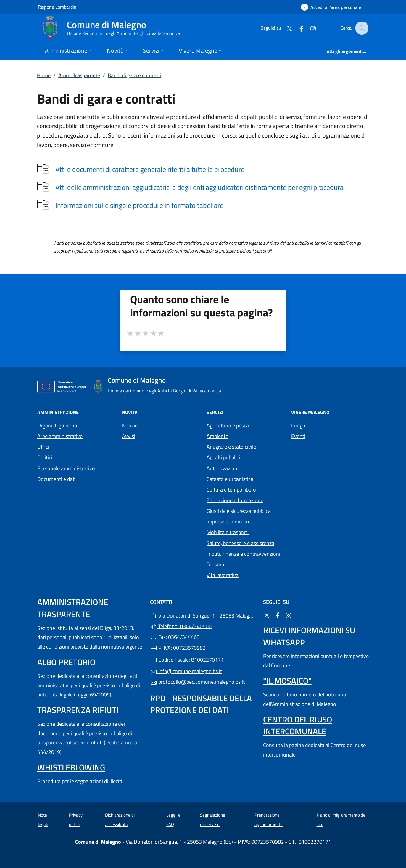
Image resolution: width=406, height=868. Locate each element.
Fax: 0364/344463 (175, 637)
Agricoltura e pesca (228, 425)
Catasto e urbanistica (230, 479)
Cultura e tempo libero (231, 490)
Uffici (43, 447)
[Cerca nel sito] (361, 28)
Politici (45, 457)
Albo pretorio (66, 662)
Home (44, 75)
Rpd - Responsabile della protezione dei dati (201, 704)
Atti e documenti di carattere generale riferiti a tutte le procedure (150, 169)
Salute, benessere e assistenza (240, 543)
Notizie (130, 425)
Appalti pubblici (223, 457)
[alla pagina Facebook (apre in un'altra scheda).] (297, 28)
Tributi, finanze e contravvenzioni (243, 554)
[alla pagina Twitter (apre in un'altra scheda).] (285, 28)
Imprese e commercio (231, 522)
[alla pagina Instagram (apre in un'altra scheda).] (308, 28)
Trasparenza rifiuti (78, 710)
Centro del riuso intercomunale (298, 725)
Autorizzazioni (223, 468)
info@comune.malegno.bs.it (186, 671)
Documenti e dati (57, 479)
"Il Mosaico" (287, 681)
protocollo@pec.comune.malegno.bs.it (197, 682)
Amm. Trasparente (79, 75)
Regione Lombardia (57, 7)
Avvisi (129, 436)
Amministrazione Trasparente (73, 608)
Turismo (215, 564)
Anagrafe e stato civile (231, 447)
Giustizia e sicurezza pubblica (239, 511)
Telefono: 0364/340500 (181, 626)
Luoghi (299, 425)
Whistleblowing (71, 767)
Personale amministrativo (66, 468)
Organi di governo (57, 425)
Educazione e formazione (235, 500)
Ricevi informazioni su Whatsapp (309, 636)
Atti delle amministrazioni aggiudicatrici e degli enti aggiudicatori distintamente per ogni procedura (199, 187)
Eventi (298, 436)
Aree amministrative (60, 436)
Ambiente (217, 436)
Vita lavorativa (223, 575)
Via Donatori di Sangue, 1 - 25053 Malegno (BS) (203, 615)
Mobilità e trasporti (228, 532)
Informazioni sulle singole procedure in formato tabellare (139, 205)
